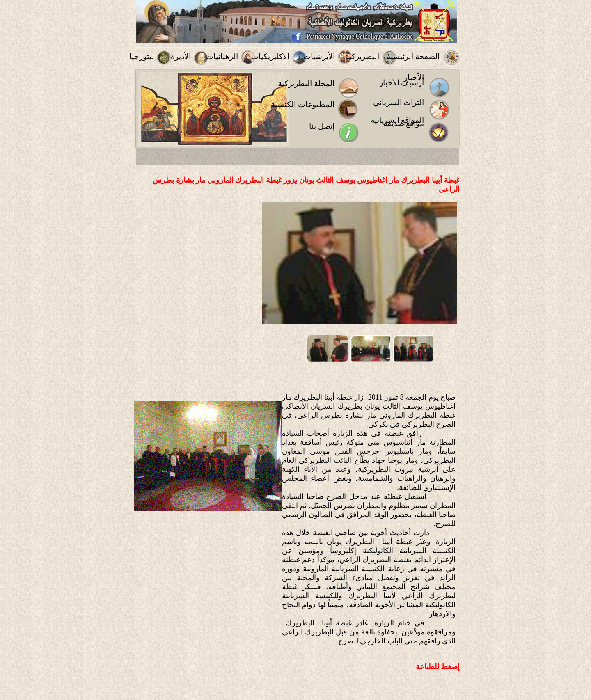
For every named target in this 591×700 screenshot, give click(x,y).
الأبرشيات (319, 56)
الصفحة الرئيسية (413, 56)
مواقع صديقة (404, 123)
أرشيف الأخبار (402, 83)
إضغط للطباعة (438, 667)
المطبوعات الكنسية (303, 104)
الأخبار (414, 77)
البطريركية (362, 56)
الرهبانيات (222, 56)
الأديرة (181, 56)
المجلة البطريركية (306, 83)
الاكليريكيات (270, 56)
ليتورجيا (142, 56)
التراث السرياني (399, 102)
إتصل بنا (322, 126)
